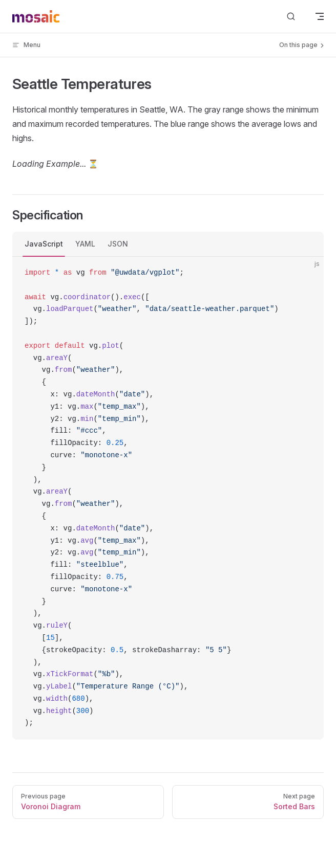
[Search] (291, 17)
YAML (85, 244)
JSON (118, 244)
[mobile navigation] (320, 16)
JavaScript (44, 244)
